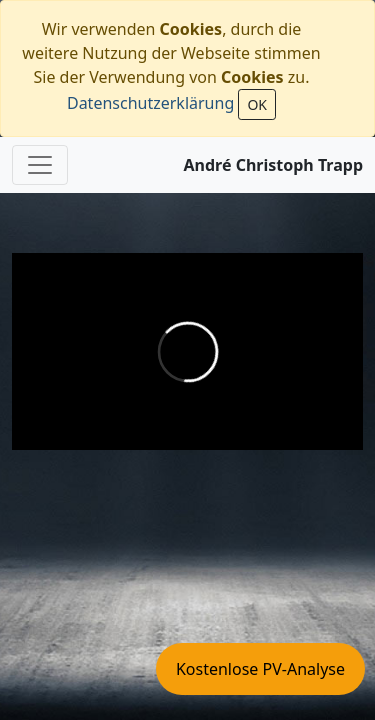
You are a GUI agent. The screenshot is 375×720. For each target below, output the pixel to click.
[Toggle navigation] (40, 165)
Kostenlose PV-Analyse (260, 669)
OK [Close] (257, 104)
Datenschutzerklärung (150, 103)
